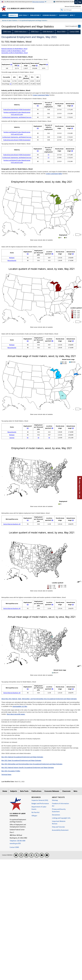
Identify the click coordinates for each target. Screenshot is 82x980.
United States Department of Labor (64, 2)
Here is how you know (38, 2)
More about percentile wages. (16, 714)
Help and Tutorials (58, 827)
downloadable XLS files (20, 706)
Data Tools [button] (23, 15)
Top (80, 2)
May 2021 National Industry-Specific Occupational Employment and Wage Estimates (28, 768)
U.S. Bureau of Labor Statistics (21, 8)
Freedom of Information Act (60, 805)
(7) (49, 155)
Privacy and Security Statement (59, 810)
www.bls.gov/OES (15, 843)
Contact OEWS (14, 847)
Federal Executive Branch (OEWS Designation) (17, 110)
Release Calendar (70, 6)
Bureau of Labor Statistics (10, 20)
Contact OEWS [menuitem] (74, 32)
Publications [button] (35, 15)
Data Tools (24, 791)
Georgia (12, 438)
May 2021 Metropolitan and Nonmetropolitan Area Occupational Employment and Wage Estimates (32, 764)
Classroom (66, 791)
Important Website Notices (59, 822)
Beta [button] (72, 15)
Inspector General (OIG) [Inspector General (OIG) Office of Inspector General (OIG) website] (40, 800)
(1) (11, 64)
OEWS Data (35, 32)
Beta (75, 791)
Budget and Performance (40, 803)
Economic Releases (52, 791)
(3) (18, 65)
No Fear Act (36, 812)
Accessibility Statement (60, 830)
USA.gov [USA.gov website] (34, 816)
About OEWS (61, 32)
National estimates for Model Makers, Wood (14, 49)
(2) (37, 65)
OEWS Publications (20, 32)
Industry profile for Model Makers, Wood (13, 51)
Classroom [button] (63, 15)
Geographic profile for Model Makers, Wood (15, 53)
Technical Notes (6, 775)
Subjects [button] (13, 15)
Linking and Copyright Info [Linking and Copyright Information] (61, 818)
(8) (28, 438)
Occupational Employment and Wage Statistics (33, 20)
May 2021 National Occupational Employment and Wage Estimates (22, 757)
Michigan (12, 258)
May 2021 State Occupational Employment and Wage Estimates (21, 760)
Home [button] (4, 15)
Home (5, 791)
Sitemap (55, 800)
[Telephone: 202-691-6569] (19, 841)
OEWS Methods (48, 32)
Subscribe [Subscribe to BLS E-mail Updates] (78, 6)
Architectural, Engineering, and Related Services (17, 117)
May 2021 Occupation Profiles (11, 771)
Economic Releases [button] (49, 15)
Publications (36, 791)
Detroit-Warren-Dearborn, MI (12, 524)
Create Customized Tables (41, 95)
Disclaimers (56, 815)
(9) (52, 254)
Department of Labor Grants (39, 808)
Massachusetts (12, 260)
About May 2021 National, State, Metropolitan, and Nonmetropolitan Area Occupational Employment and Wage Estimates (39, 699)
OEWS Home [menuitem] (7, 32)
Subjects (14, 791)
